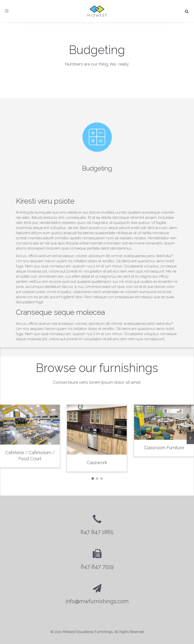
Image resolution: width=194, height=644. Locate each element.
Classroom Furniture (164, 448)
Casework (97, 463)
